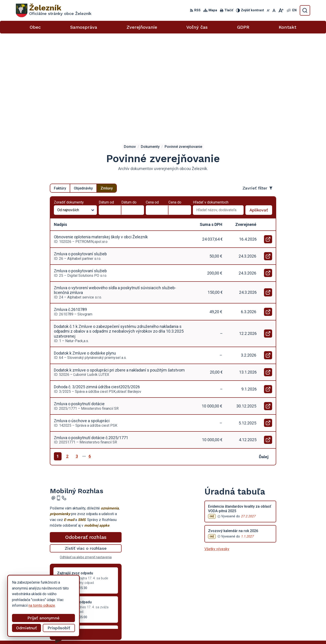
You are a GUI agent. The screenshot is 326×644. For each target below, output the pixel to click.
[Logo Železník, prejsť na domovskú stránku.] (54, 10)
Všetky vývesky (217, 450)
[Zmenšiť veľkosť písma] (268, 10)
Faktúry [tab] (60, 89)
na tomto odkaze (42, 605)
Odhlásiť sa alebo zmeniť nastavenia (86, 458)
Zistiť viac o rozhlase (86, 449)
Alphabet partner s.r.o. (182, 632)
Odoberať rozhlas (86, 438)
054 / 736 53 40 (268, 606)
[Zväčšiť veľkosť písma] (281, 10)
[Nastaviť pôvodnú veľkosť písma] (274, 10)
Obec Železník (241, 632)
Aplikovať (261, 112)
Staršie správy (65, 534)
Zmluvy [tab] (107, 89)
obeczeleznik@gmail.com (275, 611)
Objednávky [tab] (83, 89)
